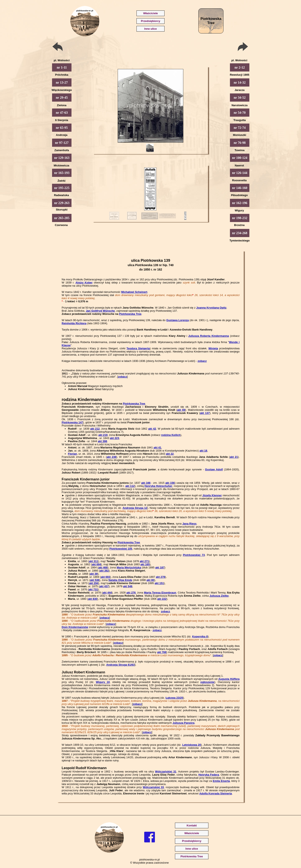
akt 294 (94, 583)
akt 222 (162, 599)
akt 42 (152, 429)
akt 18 (203, 451)
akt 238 (112, 457)
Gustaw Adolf (214, 469)
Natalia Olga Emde (120, 580)
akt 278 (161, 577)
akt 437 (104, 586)
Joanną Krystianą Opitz (211, 308)
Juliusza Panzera (183, 723)
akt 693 (105, 577)
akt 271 (144, 561)
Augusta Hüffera (229, 679)
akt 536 (95, 580)
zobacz (202, 361)
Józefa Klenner (212, 495)
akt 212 (95, 429)
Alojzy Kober (84, 283)
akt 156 (170, 483)
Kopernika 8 (200, 636)
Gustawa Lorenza (178, 320)
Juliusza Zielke (219, 596)
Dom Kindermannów (75, 627)
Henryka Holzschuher (158, 486)
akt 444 (107, 593)
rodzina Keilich (171, 435)
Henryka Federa (209, 775)
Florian (72, 454)
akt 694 (96, 564)
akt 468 (103, 567)
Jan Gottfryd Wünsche (100, 311)
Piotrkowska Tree (130, 314)
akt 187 (160, 567)
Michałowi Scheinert (134, 292)
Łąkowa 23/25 (174, 698)
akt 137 (205, 413)
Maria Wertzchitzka (129, 567)
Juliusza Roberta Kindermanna (209, 336)
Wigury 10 (103, 682)
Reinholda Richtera (74, 323)
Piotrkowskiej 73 (194, 555)
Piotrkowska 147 (72, 422)
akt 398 (102, 441)
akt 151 (159, 583)
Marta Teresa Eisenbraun (160, 593)
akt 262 (104, 571)
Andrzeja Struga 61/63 (120, 665)
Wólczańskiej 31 (166, 772)
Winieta (213, 348)
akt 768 (162, 652)
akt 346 (146, 483)
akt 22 (170, 454)
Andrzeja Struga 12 (135, 508)
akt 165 (145, 564)
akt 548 (128, 586)
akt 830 (93, 599)
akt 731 (93, 589)
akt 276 (131, 593)
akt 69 (181, 410)
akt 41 (158, 447)
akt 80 (150, 580)
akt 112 (130, 486)
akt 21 (234, 457)
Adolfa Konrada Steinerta (216, 793)
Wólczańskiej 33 (153, 787)
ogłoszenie (207, 682)
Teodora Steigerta (138, 348)
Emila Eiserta (221, 781)
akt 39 (94, 574)
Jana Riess (189, 524)
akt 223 (115, 438)
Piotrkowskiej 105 (121, 549)
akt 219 (103, 435)
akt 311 (93, 561)
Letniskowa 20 (192, 745)
